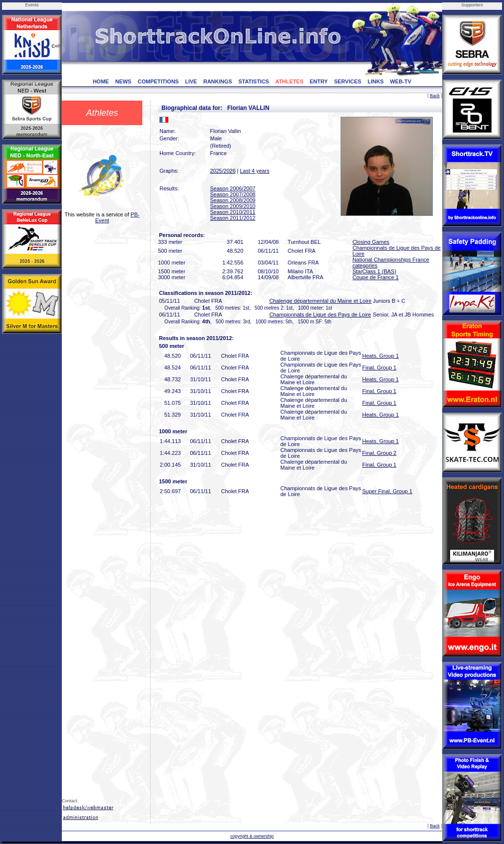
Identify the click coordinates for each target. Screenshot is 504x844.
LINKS (376, 81)
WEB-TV (401, 81)
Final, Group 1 (379, 368)
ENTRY (319, 81)
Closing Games (371, 242)
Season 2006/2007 (233, 188)
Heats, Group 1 (381, 356)
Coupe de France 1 (375, 277)
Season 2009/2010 (233, 206)
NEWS (123, 81)
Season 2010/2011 (233, 212)
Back (435, 96)
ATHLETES (289, 81)
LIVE (191, 81)
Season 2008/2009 (233, 200)
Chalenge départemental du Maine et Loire (321, 301)
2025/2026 (223, 171)
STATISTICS (254, 81)
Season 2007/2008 (233, 194)
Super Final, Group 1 (387, 491)
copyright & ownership (252, 836)
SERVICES (348, 81)
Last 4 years (255, 171)
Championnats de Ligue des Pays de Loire (320, 315)
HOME (101, 81)
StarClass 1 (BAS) (374, 271)
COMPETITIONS (158, 81)
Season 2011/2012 (233, 218)
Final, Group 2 (379, 453)
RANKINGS (218, 81)
